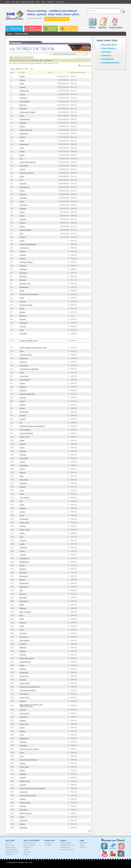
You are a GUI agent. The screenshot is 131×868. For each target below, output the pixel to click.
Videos (93, 23)
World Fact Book (22, 34)
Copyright (83, 843)
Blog (43, 2)
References (19, 57)
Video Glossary (109, 48)
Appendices (29, 57)
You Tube (27, 852)
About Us (9, 843)
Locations (48, 845)
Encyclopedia (108, 59)
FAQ (38, 2)
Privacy (82, 847)
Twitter (26, 850)
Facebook (27, 847)
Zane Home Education (33, 29)
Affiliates (50, 2)
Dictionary (106, 52)
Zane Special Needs (50, 29)
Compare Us (10, 854)
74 (32, 69)
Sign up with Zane (57, 19)
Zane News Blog (30, 843)
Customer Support (67, 850)
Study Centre (116, 23)
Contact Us (60, 2)
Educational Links (12, 852)
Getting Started (66, 843)
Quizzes (103, 23)
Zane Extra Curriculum (69, 29)
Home (8, 2)
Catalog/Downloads (110, 63)
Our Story (16, 2)
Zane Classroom (14, 29)
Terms (82, 845)
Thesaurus (106, 55)
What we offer (10, 847)
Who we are (10, 845)
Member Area (65, 847)
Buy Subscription (28, 2)
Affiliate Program (12, 850)
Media (26, 854)
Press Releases (29, 845)
